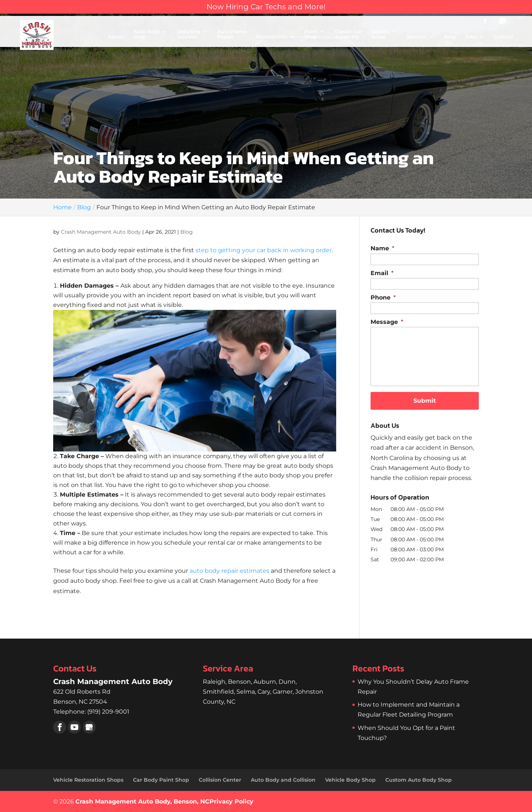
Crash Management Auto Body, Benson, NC (142, 801)
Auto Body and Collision (283, 780)
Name (382, 248)
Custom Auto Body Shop (419, 780)
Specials (417, 37)
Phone (383, 297)
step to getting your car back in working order (264, 250)
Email (382, 273)
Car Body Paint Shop (161, 780)
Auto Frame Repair (232, 34)
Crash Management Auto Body (101, 232)
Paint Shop (311, 34)
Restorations (272, 37)
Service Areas (380, 34)
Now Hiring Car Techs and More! (266, 7)
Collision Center (220, 780)
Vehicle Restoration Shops (88, 780)
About (116, 37)
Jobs (471, 37)
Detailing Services (189, 34)
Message (387, 322)
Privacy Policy (231, 801)
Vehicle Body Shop (350, 780)
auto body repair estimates (229, 571)
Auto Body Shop (147, 34)
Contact (504, 37)
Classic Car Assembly (348, 34)
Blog (450, 37)
